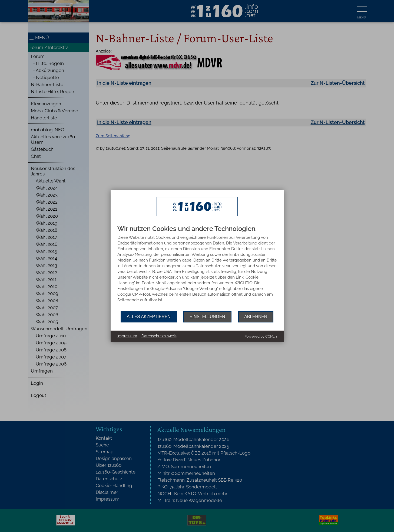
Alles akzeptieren (149, 317)
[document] (197, 268)
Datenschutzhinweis (159, 336)
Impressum (127, 336)
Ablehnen (256, 317)
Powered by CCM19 (261, 336)
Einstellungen (207, 317)
